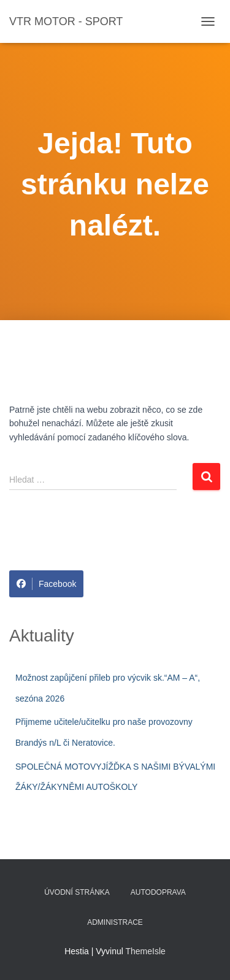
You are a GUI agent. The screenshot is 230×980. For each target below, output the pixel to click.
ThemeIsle (146, 951)
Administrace (115, 922)
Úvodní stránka (77, 892)
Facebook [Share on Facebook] (46, 584)
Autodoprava (158, 892)
